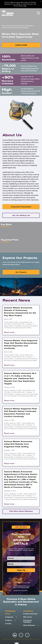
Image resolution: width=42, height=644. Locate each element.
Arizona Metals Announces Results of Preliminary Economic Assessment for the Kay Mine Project (20, 312)
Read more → (10, 332)
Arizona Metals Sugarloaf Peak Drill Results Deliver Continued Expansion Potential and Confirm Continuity (21, 413)
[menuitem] (14, 614)
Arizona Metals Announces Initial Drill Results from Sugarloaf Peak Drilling (18, 444)
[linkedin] (15, 635)
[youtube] (27, 635)
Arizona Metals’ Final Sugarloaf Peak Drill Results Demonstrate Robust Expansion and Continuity (21, 345)
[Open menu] (38, 5)
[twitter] (21, 635)
